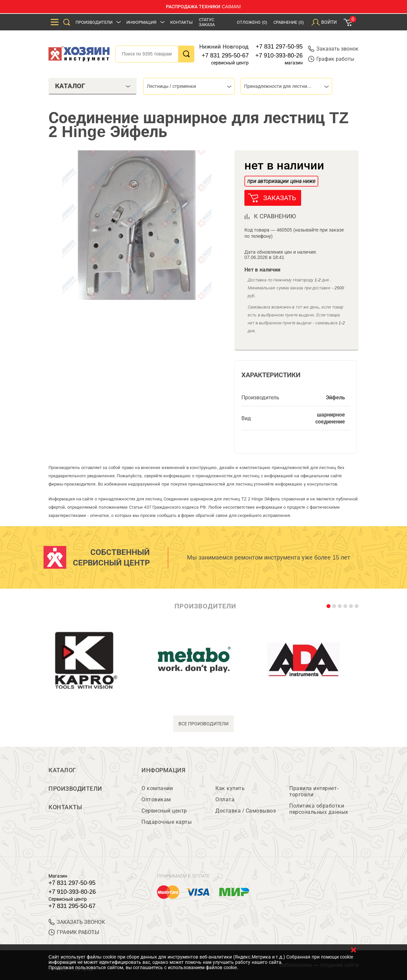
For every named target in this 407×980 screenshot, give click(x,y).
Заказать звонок (333, 49)
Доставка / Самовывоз (246, 811)
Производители (94, 22)
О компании (157, 788)
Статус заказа (207, 22)
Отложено (252, 22)
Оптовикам (156, 799)
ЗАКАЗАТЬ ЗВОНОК (77, 922)
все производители (204, 724)
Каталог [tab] (93, 86)
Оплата (225, 799)
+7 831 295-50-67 (225, 55)
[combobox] (189, 86)
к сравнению (275, 216)
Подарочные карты (167, 822)
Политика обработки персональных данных (319, 809)
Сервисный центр (164, 811)
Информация (141, 22)
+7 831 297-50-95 (279, 47)
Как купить (230, 788)
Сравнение (289, 22)
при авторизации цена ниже (281, 181)
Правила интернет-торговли (314, 791)
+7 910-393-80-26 (279, 55)
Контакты (181, 22)
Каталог (62, 770)
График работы (331, 59)
